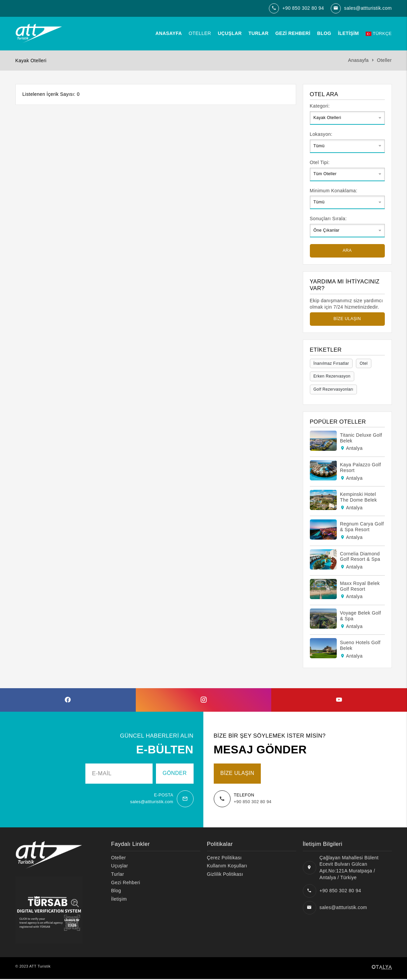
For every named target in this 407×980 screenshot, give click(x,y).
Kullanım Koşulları (227, 867)
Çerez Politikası (225, 859)
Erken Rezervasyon (333, 377)
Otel (366, 363)
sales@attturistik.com (368, 8)
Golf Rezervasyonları (335, 390)
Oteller (198, 33)
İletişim (347, 33)
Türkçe (378, 33)
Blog (323, 33)
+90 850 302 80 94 (303, 8)
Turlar (257, 33)
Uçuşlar (228, 33)
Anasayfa (167, 33)
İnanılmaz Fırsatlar (332, 363)
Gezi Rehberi (291, 33)
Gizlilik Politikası (225, 875)
